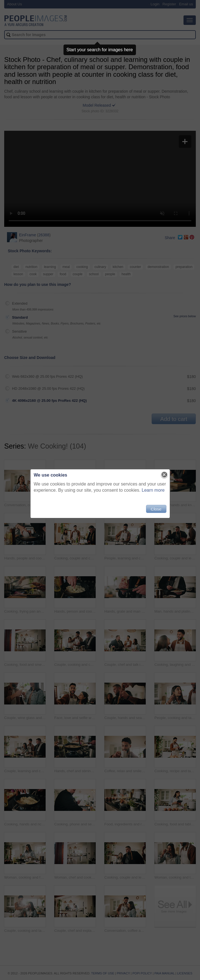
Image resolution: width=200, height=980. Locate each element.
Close (156, 509)
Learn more (153, 490)
